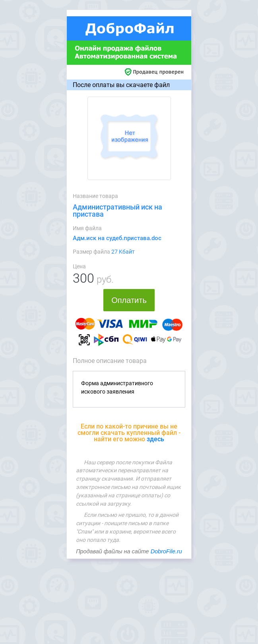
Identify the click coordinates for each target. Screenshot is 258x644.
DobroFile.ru (166, 551)
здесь (155, 439)
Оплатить (129, 300)
